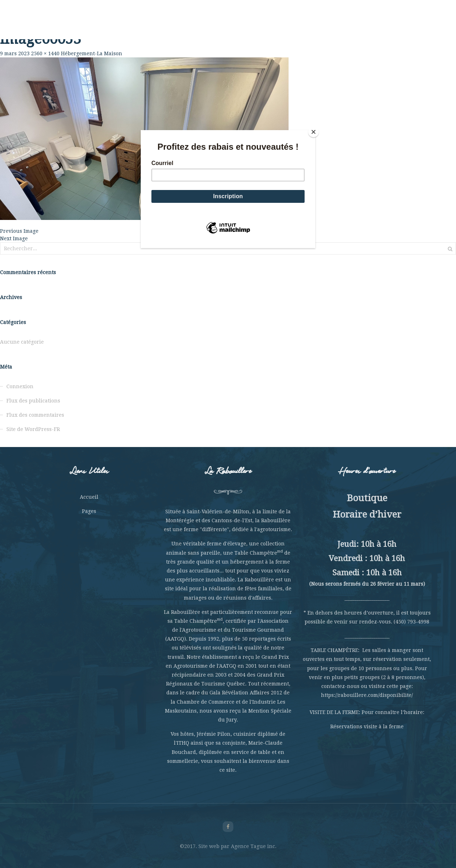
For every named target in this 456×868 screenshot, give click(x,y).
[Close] (313, 132)
